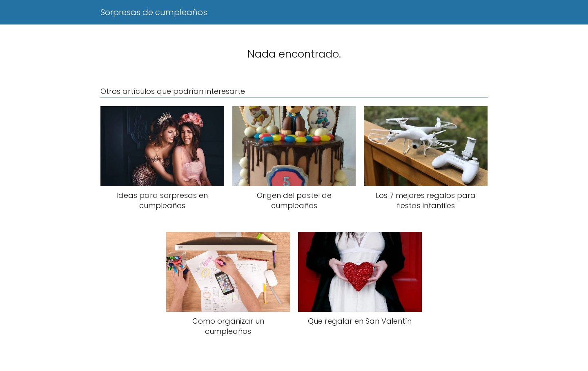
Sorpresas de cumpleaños (154, 12)
